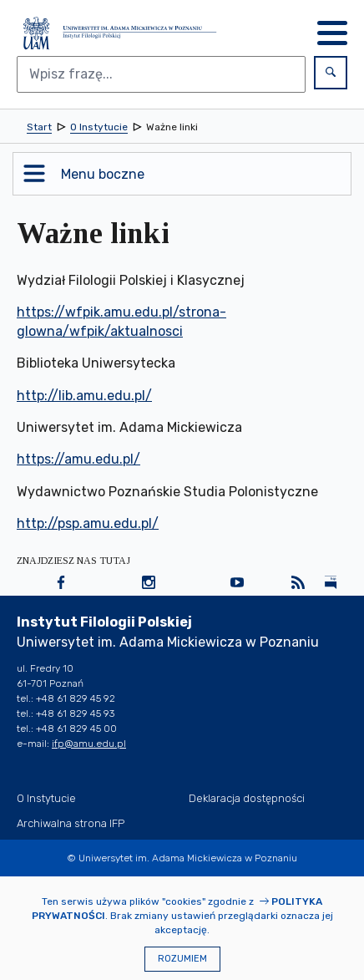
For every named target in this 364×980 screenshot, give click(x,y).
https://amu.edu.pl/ (78, 459)
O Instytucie (46, 798)
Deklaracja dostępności (247, 798)
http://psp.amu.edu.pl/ (88, 523)
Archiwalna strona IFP (71, 823)
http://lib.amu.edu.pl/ (84, 396)
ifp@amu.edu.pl (89, 744)
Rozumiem (182, 959)
